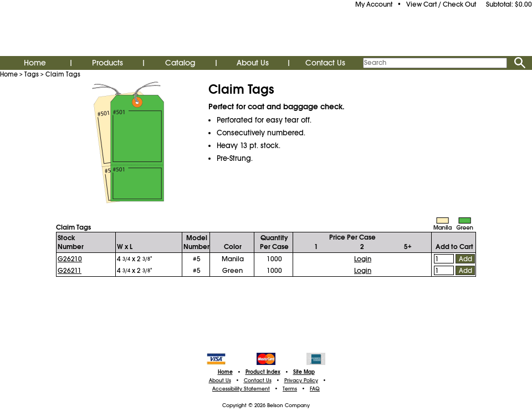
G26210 (70, 259)
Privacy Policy (301, 380)
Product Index (263, 372)
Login (363, 259)
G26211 (70, 271)
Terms (290, 389)
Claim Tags (63, 74)
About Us (253, 63)
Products (108, 63)
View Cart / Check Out (441, 4)
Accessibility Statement (241, 389)
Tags (32, 74)
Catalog (180, 63)
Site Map (304, 372)
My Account (374, 4)
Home (35, 63)
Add (465, 259)
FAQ (315, 389)
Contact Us (325, 63)
